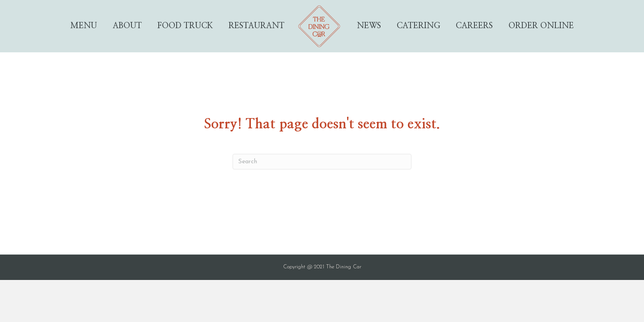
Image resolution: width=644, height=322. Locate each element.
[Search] (322, 162)
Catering (418, 26)
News (369, 26)
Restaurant (256, 26)
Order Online (541, 26)
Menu (84, 26)
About (127, 26)
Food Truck (185, 26)
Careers (474, 26)
